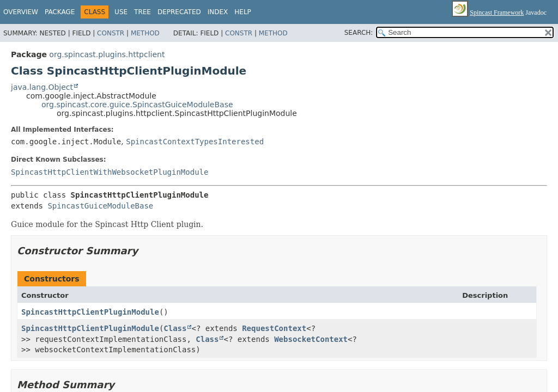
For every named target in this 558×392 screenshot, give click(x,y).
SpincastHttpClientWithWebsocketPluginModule (110, 172)
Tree (142, 12)
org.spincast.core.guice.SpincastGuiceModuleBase (137, 105)
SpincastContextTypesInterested (195, 142)
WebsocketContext (311, 339)
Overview (21, 12)
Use (121, 12)
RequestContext (274, 328)
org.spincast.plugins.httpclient (107, 54)
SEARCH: (359, 33)
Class (175, 328)
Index (218, 12)
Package (60, 12)
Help (243, 12)
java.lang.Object (42, 87)
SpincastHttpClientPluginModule (90, 312)
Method (145, 33)
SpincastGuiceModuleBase (100, 206)
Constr (111, 33)
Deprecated (179, 12)
